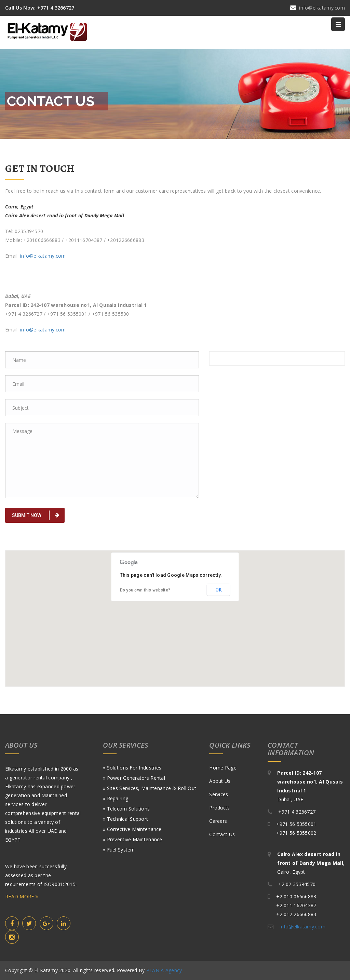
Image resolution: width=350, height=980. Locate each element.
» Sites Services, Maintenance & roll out (150, 788)
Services (219, 794)
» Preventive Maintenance (133, 839)
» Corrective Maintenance (132, 829)
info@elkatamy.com (43, 256)
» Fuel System (119, 850)
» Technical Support (125, 819)
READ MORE (22, 896)
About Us (220, 781)
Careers (218, 821)
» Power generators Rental (134, 778)
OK (219, 590)
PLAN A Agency (164, 970)
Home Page (223, 768)
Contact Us (222, 834)
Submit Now (36, 515)
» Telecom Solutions (126, 809)
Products (219, 808)
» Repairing (116, 798)
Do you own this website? (145, 590)
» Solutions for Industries (132, 768)
